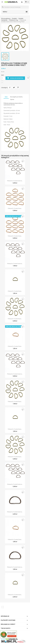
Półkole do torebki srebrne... (15, 512)
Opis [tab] (6, 97)
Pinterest (18, 87)
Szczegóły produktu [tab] (16, 97)
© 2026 (9, 639)
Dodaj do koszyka (15, 78)
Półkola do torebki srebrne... (15, 181)
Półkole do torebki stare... (15, 291)
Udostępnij (10, 87)
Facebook (3, 607)
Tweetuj (14, 87)
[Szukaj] (15, 7)
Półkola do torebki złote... (15, 208)
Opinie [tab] (12, 99)
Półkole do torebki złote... (15, 346)
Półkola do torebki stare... (15, 319)
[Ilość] (3, 78)
